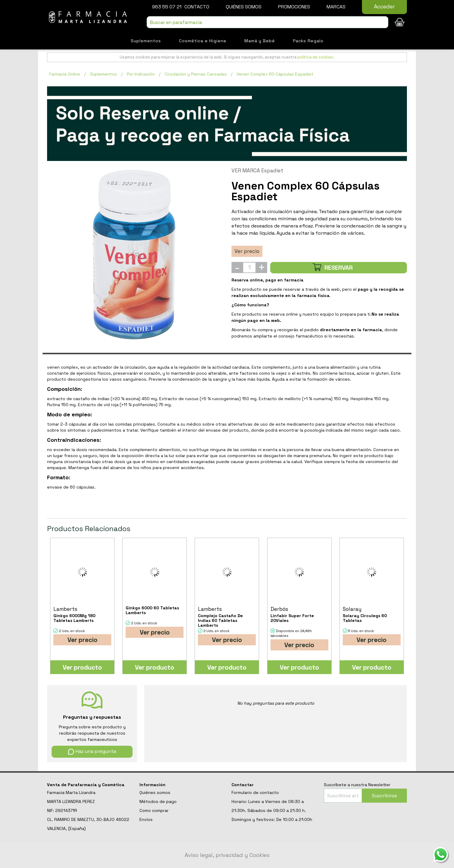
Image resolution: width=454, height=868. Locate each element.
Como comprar (154, 810)
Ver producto (82, 667)
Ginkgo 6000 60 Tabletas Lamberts (152, 610)
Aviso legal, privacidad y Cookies (227, 855)
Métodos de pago (158, 801)
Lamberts (65, 609)
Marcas (336, 7)
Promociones (294, 7)
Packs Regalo (308, 41)
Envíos (146, 819)
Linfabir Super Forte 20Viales (292, 618)
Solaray (352, 609)
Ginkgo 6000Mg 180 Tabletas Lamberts (74, 618)
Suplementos (146, 41)
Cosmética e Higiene (203, 41)
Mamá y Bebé (260, 41)
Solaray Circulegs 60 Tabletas (365, 618)
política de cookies (315, 57)
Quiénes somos (244, 7)
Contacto (197, 7)
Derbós (279, 609)
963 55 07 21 (167, 7)
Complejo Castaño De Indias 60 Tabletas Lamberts (220, 620)
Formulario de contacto (255, 792)
